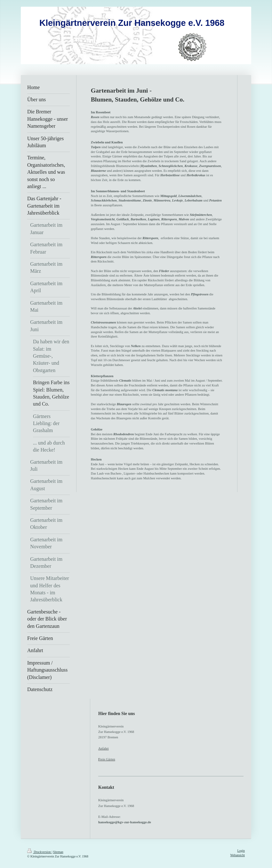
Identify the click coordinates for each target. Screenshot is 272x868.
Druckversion (39, 852)
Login (241, 851)
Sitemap (58, 852)
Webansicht (238, 855)
